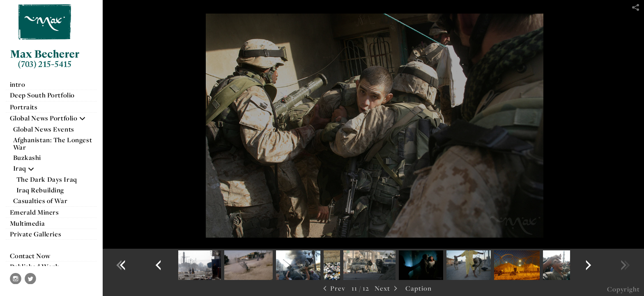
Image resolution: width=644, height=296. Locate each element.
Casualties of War (45, 201)
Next (387, 289)
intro (18, 84)
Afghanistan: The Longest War (53, 143)
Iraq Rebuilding (40, 190)
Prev (333, 289)
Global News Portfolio (48, 118)
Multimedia (28, 223)
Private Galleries (36, 234)
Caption (419, 288)
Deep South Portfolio (47, 95)
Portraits (24, 107)
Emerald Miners (34, 212)
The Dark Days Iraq (47, 179)
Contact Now (30, 256)
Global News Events (44, 129)
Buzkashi (27, 157)
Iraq (24, 168)
